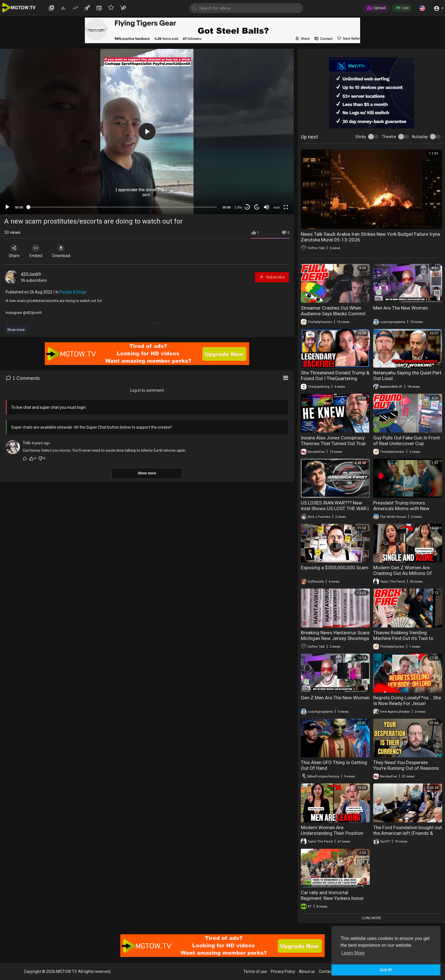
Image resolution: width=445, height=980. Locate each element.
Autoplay (420, 137)
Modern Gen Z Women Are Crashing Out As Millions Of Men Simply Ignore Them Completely (403, 576)
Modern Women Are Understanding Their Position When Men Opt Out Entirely (332, 833)
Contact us (328, 971)
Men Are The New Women (401, 308)
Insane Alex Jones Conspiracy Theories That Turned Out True (333, 441)
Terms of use (255, 971)
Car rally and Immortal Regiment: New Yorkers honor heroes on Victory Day (332, 898)
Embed (38, 251)
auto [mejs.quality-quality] (277, 207)
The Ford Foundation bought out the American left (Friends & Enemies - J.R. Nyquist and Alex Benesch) (408, 836)
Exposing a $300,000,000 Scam (335, 568)
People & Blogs (73, 292)
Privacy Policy (283, 971)
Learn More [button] (353, 953)
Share (15, 251)
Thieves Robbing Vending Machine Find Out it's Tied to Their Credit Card (403, 638)
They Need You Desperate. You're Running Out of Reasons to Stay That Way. (406, 768)
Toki (27, 443)
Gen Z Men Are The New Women (335, 698)
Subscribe (272, 277)
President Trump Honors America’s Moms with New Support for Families (401, 508)
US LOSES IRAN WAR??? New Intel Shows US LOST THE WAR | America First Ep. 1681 (335, 508)
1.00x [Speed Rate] (238, 207)
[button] (422, 8)
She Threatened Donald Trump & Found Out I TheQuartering (335, 376)
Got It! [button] (386, 970)
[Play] (7, 207)
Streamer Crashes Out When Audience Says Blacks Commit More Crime (333, 314)
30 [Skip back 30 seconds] (247, 207)
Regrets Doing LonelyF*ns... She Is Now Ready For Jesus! (407, 700)
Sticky (361, 137)
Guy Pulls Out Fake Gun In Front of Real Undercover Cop (407, 441)
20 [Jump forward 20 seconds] (257, 207)
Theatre (389, 137)
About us (307, 971)
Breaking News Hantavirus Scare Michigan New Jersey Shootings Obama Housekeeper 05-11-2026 (335, 641)
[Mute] (266, 207)
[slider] (123, 207)
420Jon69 (31, 274)
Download (64, 251)
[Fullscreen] (286, 207)
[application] (147, 132)
